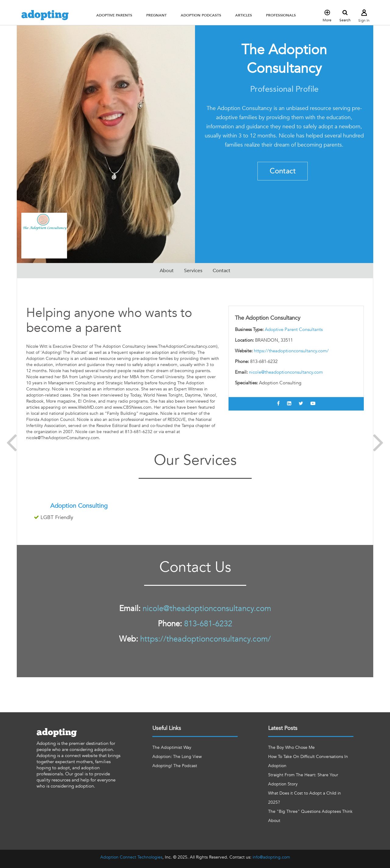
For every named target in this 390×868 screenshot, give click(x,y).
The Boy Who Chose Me (291, 747)
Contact (283, 171)
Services (193, 271)
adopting (45, 15)
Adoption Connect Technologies (131, 857)
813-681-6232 (208, 624)
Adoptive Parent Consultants (294, 329)
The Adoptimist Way (172, 747)
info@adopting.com (271, 857)
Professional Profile (284, 89)
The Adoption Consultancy (284, 59)
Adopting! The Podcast (175, 766)
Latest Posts (283, 728)
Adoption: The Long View (177, 757)
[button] (114, 15)
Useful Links (167, 728)
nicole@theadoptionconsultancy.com (286, 372)
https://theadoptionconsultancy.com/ (291, 351)
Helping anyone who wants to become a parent (109, 320)
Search (345, 16)
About (167, 271)
